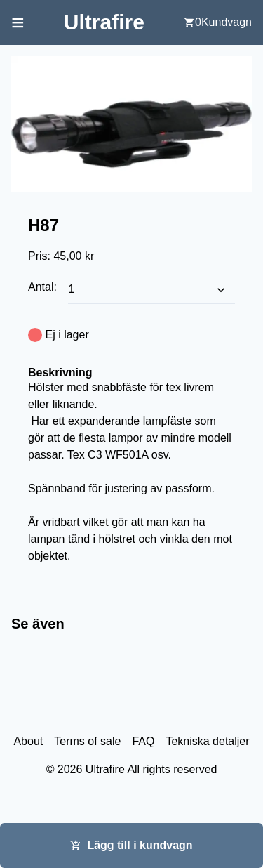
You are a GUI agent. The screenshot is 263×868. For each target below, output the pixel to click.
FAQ (143, 741)
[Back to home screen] (104, 22)
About (28, 741)
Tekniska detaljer (207, 741)
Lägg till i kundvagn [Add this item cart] (131, 845)
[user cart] (218, 22)
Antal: (44, 287)
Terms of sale (87, 741)
